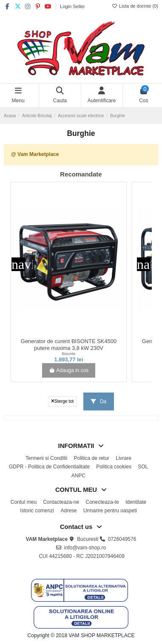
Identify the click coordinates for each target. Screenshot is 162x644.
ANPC (78, 476)
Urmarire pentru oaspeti (110, 511)
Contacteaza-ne (61, 502)
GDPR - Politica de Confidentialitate (49, 467)
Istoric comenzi (37, 511)
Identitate (136, 502)
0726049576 (122, 539)
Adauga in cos (69, 370)
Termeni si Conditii (46, 458)
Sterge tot (63, 401)
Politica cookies (114, 467)
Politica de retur (91, 458)
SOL (143, 467)
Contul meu (24, 502)
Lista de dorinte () (135, 6)
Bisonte (69, 354)
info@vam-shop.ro (85, 548)
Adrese (68, 511)
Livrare (124, 458)
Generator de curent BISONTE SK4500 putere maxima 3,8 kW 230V (69, 345)
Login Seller (72, 6)
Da (99, 401)
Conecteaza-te (102, 502)
